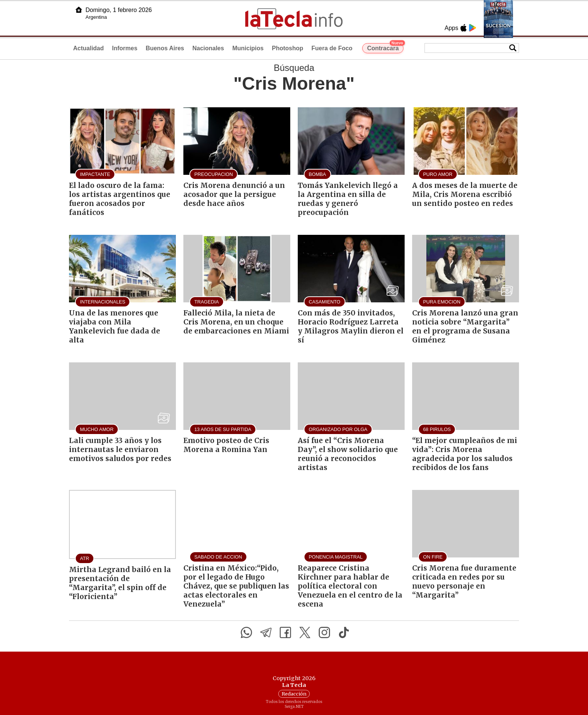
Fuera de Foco (332, 48)
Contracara (385, 47)
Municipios (248, 48)
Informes (125, 48)
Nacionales (208, 48)
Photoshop (288, 48)
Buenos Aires (165, 48)
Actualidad (88, 48)
